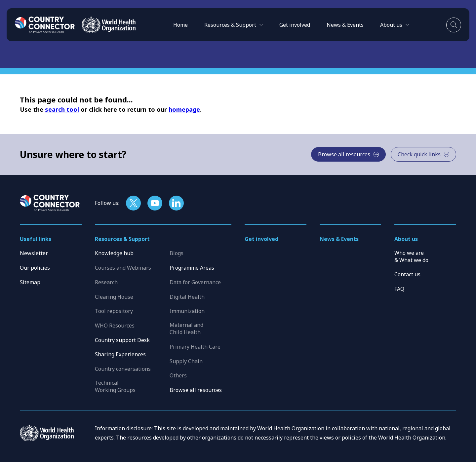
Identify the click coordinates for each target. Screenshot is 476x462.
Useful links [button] (36, 239)
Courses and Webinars (123, 268)
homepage (184, 109)
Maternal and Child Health (186, 328)
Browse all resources (196, 390)
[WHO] (109, 25)
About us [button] (406, 239)
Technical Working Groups (115, 386)
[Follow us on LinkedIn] (176, 203)
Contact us (407, 274)
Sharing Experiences (120, 354)
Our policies (35, 268)
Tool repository (114, 311)
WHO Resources (115, 326)
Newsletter (34, 253)
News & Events (345, 25)
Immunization (187, 311)
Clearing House (114, 297)
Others (178, 375)
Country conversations (123, 369)
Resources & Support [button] (122, 239)
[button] (234, 25)
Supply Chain (186, 361)
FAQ (399, 289)
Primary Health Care (195, 347)
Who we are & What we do (411, 256)
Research (106, 282)
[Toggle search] (454, 25)
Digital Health (187, 297)
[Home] (45, 25)
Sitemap (30, 282)
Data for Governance (195, 282)
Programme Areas (192, 268)
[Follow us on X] (133, 203)
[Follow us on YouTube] (155, 203)
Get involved (295, 25)
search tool (62, 109)
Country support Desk (122, 340)
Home (180, 25)
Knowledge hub (114, 253)
